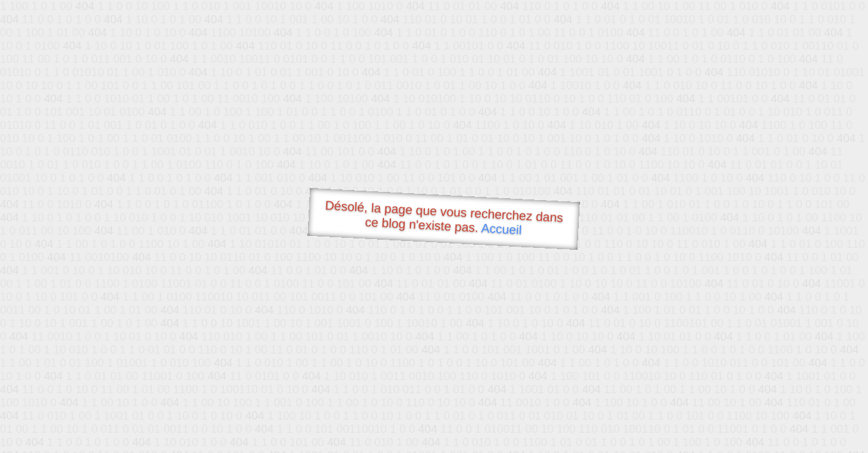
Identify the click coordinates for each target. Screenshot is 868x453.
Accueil (502, 229)
